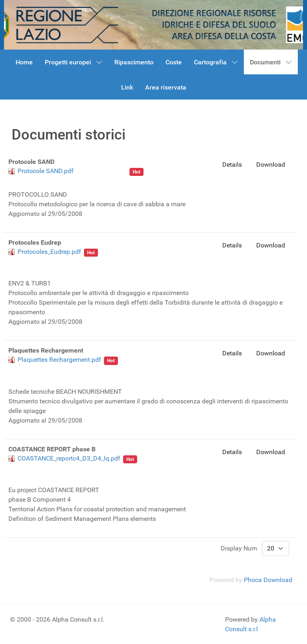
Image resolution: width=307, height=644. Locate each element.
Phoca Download (268, 580)
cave (87, 260)
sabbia (86, 171)
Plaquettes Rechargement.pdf (59, 360)
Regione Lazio (38, 260)
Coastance (53, 466)
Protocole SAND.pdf (46, 171)
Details (232, 164)
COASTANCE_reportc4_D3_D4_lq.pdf (69, 458)
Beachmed (112, 171)
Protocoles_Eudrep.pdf (49, 252)
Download (271, 164)
